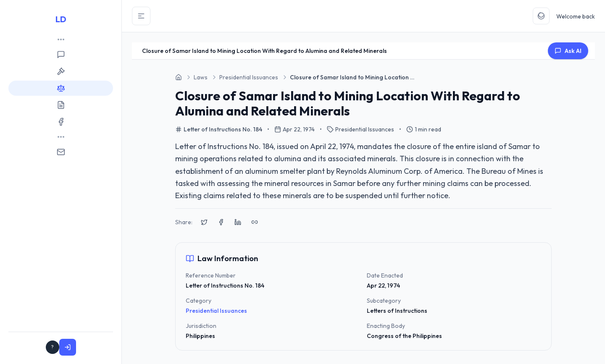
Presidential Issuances (216, 311)
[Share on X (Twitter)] (204, 222)
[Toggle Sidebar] (141, 16)
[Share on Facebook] (221, 222)
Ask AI (568, 51)
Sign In (94, 347)
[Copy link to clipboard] (255, 222)
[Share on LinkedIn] (238, 222)
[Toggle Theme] (541, 16)
